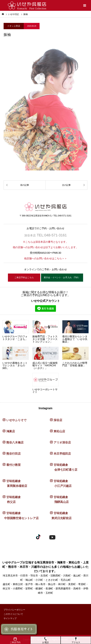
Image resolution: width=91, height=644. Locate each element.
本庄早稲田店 (62, 454)
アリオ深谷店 (62, 442)
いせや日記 (13, 14)
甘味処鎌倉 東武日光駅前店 (61, 516)
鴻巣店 (11, 431)
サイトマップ (10, 618)
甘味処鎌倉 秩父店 (12, 499)
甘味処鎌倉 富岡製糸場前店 (15, 483)
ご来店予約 (15, 640)
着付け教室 (13, 465)
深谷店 (58, 420)
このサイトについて (13, 614)
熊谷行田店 (13, 454)
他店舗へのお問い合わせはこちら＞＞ (45, 258)
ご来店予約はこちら (24, 277)
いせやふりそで (16, 420)
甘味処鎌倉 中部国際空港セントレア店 (21, 516)
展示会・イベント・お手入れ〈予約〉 (62, 277)
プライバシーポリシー (14, 610)
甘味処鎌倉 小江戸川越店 (61, 483)
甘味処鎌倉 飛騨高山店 (59, 499)
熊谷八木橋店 (15, 442)
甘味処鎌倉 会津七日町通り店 (64, 467)
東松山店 (59, 431)
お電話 (45, 640)
